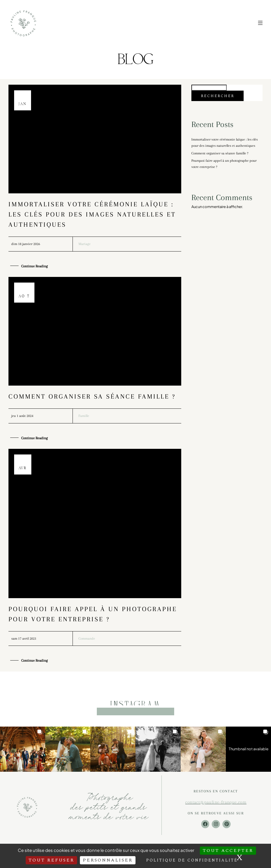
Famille (84, 416)
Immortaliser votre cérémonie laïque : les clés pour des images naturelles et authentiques (92, 214)
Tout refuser (51, 860)
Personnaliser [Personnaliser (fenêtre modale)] (108, 860)
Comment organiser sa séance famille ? (92, 396)
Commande (87, 639)
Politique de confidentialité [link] (192, 860)
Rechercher (218, 96)
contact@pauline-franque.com (216, 802)
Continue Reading (34, 266)
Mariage (85, 244)
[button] (23, 749)
